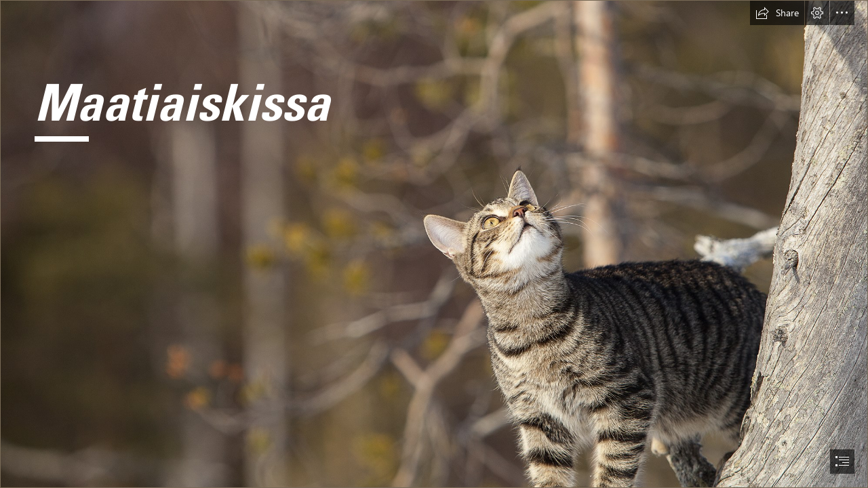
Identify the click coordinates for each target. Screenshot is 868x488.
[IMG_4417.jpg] (434, 244)
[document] (434, 244)
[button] (777, 13)
